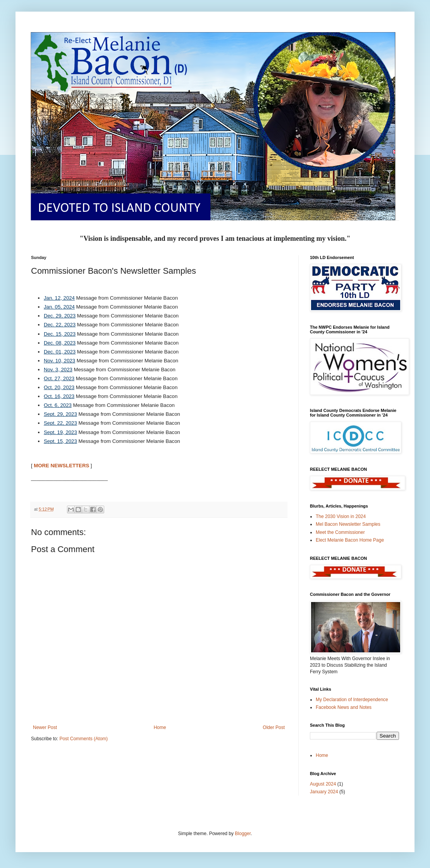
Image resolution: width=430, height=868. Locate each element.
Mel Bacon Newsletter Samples (348, 524)
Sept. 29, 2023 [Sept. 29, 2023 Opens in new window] (60, 414)
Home (160, 727)
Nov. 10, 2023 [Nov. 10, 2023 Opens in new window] (59, 361)
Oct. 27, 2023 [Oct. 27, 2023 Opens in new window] (59, 378)
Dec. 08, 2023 (60, 343)
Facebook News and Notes (344, 707)
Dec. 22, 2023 (60, 325)
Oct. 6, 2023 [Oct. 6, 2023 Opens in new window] (58, 405)
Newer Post (45, 727)
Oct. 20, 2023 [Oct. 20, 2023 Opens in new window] (59, 387)
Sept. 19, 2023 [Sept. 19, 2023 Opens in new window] (60, 432)
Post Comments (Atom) (83, 739)
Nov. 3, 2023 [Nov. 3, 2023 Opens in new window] (58, 370)
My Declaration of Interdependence (352, 700)
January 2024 (324, 792)
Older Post (274, 727)
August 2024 (323, 784)
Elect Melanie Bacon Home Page (350, 540)
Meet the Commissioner (340, 532)
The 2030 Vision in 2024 (341, 516)
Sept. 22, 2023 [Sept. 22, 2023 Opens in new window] (60, 423)
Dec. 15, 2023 (60, 334)
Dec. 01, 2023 (60, 352)
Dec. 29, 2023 (60, 316)
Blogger (243, 834)
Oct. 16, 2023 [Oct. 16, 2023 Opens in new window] (59, 396)
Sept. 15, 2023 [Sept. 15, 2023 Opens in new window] (60, 441)
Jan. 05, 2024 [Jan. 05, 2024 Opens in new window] (59, 307)
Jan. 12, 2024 (59, 298)
